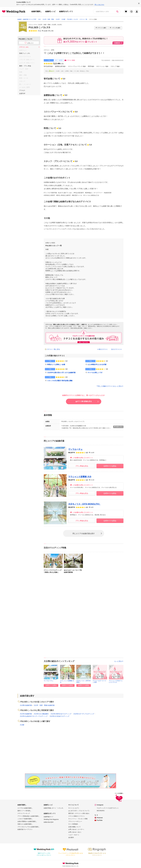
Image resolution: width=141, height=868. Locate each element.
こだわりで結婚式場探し (25, 819)
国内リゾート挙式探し (24, 811)
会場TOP (22, 93)
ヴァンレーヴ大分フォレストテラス (116, 681)
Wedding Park (70, 863)
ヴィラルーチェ (75, 449)
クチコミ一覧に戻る (53, 349)
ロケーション (102, 66)
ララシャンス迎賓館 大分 (80, 477)
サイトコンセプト (74, 808)
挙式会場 (48, 66)
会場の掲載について (74, 827)
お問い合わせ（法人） (75, 832)
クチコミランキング (24, 813)
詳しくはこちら (99, 5)
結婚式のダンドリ (66, 11)
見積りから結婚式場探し (25, 824)
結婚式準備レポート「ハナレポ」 (54, 808)
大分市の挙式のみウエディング (61, 714)
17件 (52, 31)
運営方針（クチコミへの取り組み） (79, 813)
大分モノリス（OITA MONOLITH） (85, 504)
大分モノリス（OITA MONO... (83, 681)
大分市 (59, 25)
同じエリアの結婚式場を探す (84, 533)
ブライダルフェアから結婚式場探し (28, 827)
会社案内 (71, 837)
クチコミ (24, 47)
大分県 (54, 25)
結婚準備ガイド (49, 817)
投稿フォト (25, 53)
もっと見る (119, 661)
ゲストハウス (33, 25)
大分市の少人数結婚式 (41, 714)
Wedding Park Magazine (51, 819)
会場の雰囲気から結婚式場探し (27, 821)
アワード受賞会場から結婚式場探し (28, 816)
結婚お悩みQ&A (49, 822)
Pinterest (100, 818)
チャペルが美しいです (95, 373)
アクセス (22, 90)
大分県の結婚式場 (26, 705)
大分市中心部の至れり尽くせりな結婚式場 (61, 373)
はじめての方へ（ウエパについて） (79, 811)
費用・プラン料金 (25, 66)
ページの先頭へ (119, 798)
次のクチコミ (116, 349)
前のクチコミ (103, 349)
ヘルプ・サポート (74, 835)
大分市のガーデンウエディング (84, 714)
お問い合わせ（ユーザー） (77, 829)
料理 (91, 66)
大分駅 (22, 725)
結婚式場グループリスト (25, 829)
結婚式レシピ (50, 11)
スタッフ (115, 66)
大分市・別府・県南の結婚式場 (44, 705)
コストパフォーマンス (77, 66)
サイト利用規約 (73, 824)
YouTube (100, 820)
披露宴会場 (60, 66)
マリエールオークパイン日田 (99, 681)
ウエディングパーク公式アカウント (108, 808)
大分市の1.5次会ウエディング (59, 716)
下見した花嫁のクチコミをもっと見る (110, 386)
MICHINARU (101, 811)
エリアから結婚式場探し (25, 808)
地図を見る (118, 427)
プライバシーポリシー (75, 821)
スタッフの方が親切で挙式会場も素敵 (60, 381)
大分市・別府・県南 (44, 25)
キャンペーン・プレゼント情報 (78, 819)
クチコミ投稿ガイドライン (77, 816)
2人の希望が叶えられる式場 (97, 364)
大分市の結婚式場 (26, 714)
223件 (46, 31)
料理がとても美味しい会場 (56, 364)
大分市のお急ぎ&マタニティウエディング (34, 716)
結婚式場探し (37, 11)
